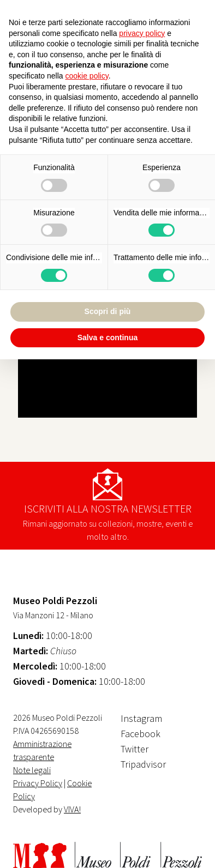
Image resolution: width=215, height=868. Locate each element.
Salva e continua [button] (107, 337)
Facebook (141, 734)
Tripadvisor (143, 764)
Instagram (141, 718)
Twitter (135, 749)
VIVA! (72, 809)
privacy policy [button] (142, 33)
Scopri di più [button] (108, 311)
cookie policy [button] (87, 76)
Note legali (32, 770)
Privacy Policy (38, 783)
